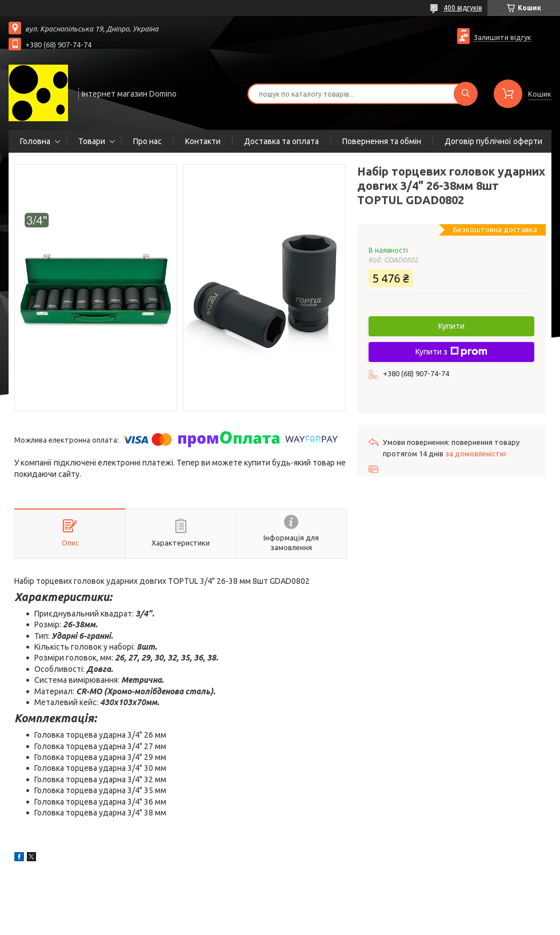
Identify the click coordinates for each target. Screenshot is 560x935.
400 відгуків (463, 8)
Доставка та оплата (281, 141)
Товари (92, 141)
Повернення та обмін (382, 141)
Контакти (203, 141)
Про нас (147, 141)
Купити (451, 326)
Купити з (451, 352)
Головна (35, 141)
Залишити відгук (503, 37)
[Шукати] (466, 94)
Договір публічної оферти (493, 141)
